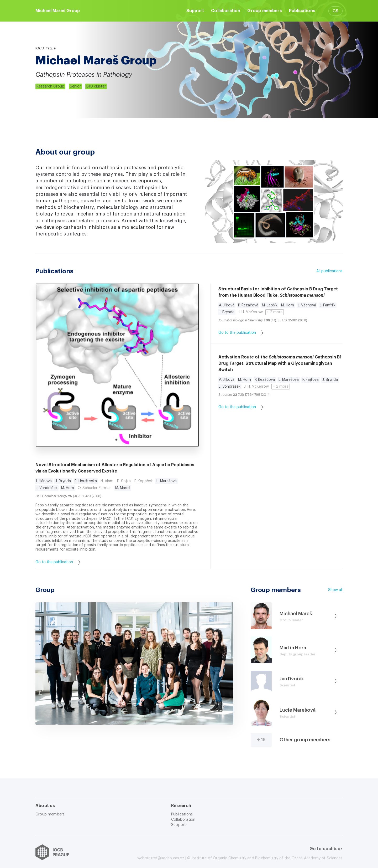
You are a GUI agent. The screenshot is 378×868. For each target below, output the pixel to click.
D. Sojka (124, 481)
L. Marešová (167, 481)
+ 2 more (275, 312)
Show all (335, 590)
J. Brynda (63, 481)
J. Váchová (307, 305)
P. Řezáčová (248, 305)
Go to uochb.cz (326, 849)
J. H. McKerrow (250, 312)
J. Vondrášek (47, 488)
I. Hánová (44, 481)
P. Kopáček (144, 481)
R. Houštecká (86, 481)
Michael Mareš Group (58, 11)
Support (195, 11)
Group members (264, 11)
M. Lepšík (270, 305)
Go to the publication (58, 562)
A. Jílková (227, 305)
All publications (329, 271)
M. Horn (68, 488)
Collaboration (226, 11)
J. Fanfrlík (328, 305)
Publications (302, 11)
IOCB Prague (46, 48)
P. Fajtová (311, 380)
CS (335, 11)
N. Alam (107, 481)
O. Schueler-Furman (95, 488)
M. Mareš (123, 488)
